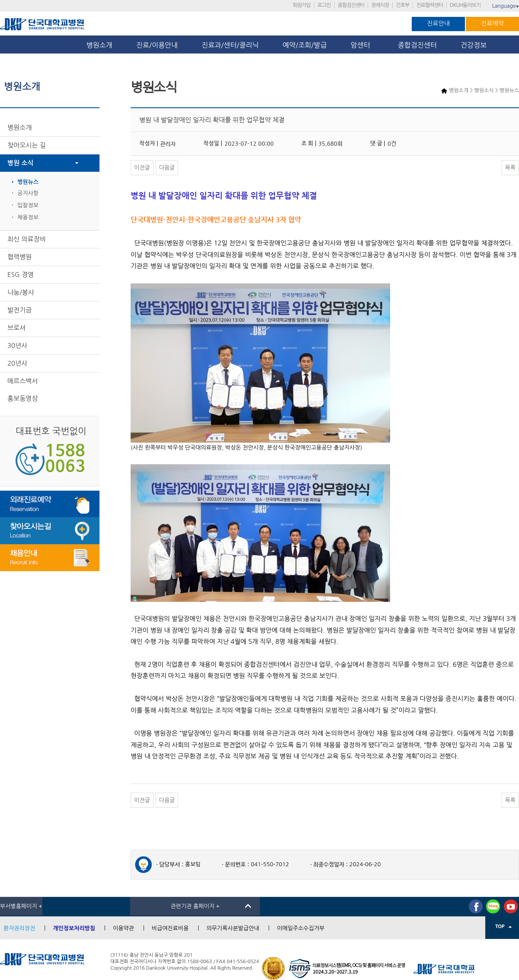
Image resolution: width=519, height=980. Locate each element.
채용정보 (28, 217)
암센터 (362, 45)
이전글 (142, 168)
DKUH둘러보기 (465, 5)
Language (506, 6)
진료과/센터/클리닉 (230, 45)
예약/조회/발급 (304, 45)
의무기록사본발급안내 (233, 928)
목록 (510, 168)
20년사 (17, 363)
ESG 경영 (21, 275)
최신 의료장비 (27, 239)
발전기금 (19, 310)
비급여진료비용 (170, 928)
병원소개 (99, 45)
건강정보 (474, 45)
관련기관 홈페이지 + (195, 906)
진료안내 (438, 23)
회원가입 (302, 5)
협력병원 (19, 257)
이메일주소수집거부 (301, 928)
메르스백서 (23, 381)
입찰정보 (28, 205)
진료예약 (492, 23)
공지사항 (28, 193)
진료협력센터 (429, 5)
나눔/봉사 (21, 292)
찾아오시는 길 (27, 145)
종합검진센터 (351, 5)
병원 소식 (21, 163)
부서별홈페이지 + (21, 906)
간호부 (402, 5)
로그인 (324, 5)
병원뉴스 (28, 182)
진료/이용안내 (157, 45)
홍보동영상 (23, 398)
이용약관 (123, 928)
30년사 (17, 345)
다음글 (167, 168)
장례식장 (380, 5)
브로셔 (16, 328)
